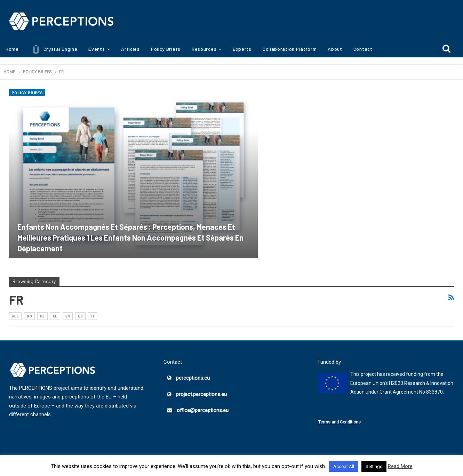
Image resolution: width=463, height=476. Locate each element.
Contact (363, 49)
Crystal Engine (54, 50)
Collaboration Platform (290, 49)
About (335, 49)
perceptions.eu (193, 378)
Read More (400, 466)
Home (12, 49)
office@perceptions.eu (203, 410)
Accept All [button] (344, 466)
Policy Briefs (166, 49)
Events (97, 49)
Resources (204, 49)
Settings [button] (374, 466)
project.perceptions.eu (201, 394)
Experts (242, 49)
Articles (130, 49)
